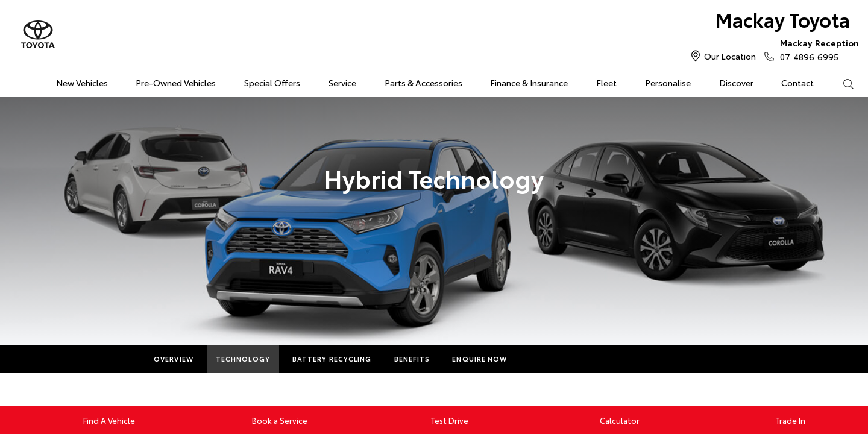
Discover (736, 83)
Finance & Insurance (529, 83)
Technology (243, 359)
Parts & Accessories (423, 83)
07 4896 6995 (817, 49)
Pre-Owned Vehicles (176, 83)
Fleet (606, 83)
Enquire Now (480, 359)
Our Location (730, 56)
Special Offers (272, 83)
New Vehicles (82, 83)
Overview (174, 359)
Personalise (668, 83)
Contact (797, 83)
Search (841, 83)
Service (342, 83)
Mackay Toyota (782, 19)
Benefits (412, 359)
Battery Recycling (332, 359)
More (540, 359)
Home (14, 80)
